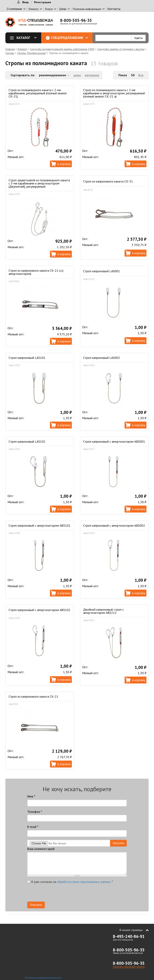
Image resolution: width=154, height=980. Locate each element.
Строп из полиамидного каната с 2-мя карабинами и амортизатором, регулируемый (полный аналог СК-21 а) (114, 93)
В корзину (64, 164)
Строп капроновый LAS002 (102, 358)
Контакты (114, 9)
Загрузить (118, 843)
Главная (10, 49)
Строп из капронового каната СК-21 (33, 696)
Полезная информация (87, 9)
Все (141, 75)
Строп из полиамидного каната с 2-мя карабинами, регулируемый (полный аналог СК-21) (38, 93)
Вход (25, 2)
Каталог (25, 38)
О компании (14, 9)
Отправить (36, 905)
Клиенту (34, 9)
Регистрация (42, 2)
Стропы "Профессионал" (32, 53)
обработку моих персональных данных (84, 882)
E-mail (33, 827)
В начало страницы (131, 930)
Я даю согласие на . (70, 882)
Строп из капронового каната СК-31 (108, 181)
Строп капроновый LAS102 (27, 441)
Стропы (10, 53)
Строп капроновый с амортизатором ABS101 (39, 525)
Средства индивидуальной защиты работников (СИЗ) (62, 49)
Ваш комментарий (41, 849)
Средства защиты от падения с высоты (121, 49)
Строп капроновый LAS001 (102, 271)
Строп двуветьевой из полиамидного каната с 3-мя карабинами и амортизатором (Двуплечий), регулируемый (39, 183)
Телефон (35, 812)
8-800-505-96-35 (76, 20)
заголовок (92, 75)
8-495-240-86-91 (129, 936)
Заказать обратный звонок (129, 967)
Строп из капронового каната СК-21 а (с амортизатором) (36, 272)
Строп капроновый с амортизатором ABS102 (39, 610)
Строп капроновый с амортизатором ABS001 (114, 441)
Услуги (49, 9)
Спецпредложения (69, 38)
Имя (31, 796)
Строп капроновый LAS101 (27, 358)
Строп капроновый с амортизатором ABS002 (114, 525)
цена (77, 75)
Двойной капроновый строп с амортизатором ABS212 (103, 611)
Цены (63, 9)
